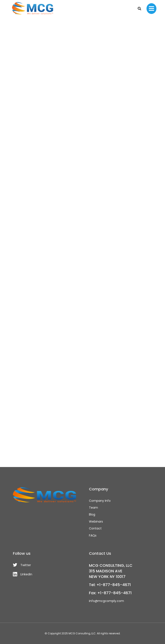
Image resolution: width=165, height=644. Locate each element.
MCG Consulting (79, 633)
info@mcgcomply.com (106, 601)
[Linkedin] (44, 574)
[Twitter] (44, 565)
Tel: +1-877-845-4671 (110, 585)
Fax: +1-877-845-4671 (110, 593)
